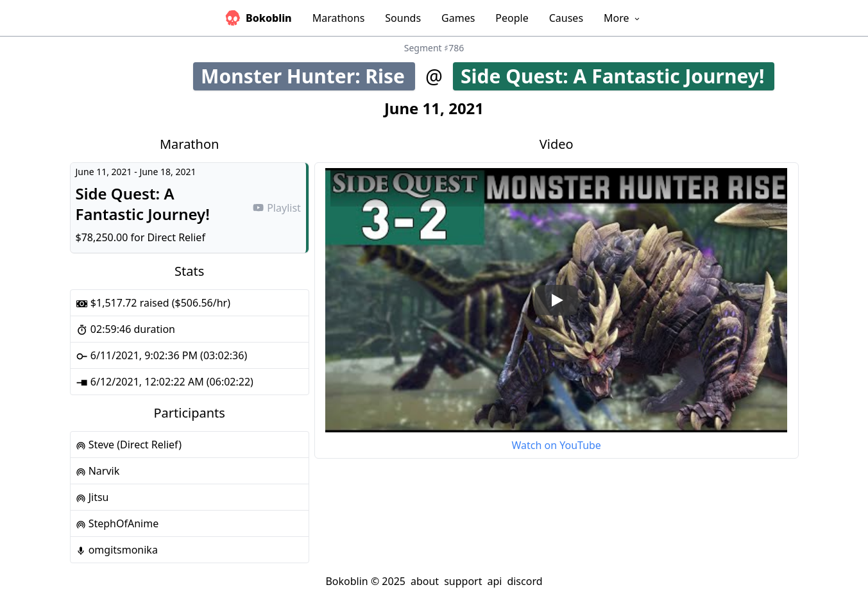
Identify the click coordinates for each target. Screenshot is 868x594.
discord (524, 581)
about (425, 581)
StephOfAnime (117, 523)
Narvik (98, 471)
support (463, 581)
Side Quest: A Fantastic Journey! (617, 76)
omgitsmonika (117, 550)
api (494, 581)
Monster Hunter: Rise (308, 76)
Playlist (277, 208)
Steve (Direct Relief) (129, 445)
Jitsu (92, 497)
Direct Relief (176, 237)
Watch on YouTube (556, 445)
